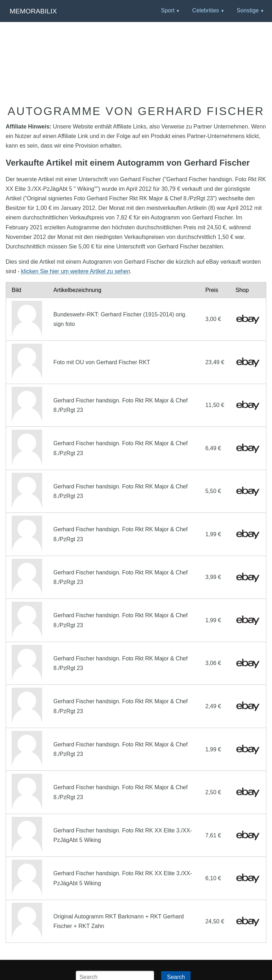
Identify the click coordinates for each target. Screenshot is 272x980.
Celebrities (206, 10)
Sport (168, 10)
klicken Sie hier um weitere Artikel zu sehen (76, 271)
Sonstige (248, 10)
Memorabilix (33, 11)
